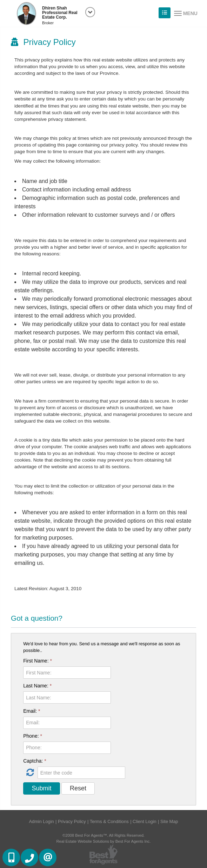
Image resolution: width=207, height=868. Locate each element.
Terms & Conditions (109, 821)
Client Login (145, 821)
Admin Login (42, 821)
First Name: (38, 661)
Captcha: (35, 761)
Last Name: (37, 686)
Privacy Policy (72, 821)
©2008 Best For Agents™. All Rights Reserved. (103, 835)
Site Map (169, 821)
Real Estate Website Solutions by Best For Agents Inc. (103, 841)
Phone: (33, 736)
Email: (32, 711)
